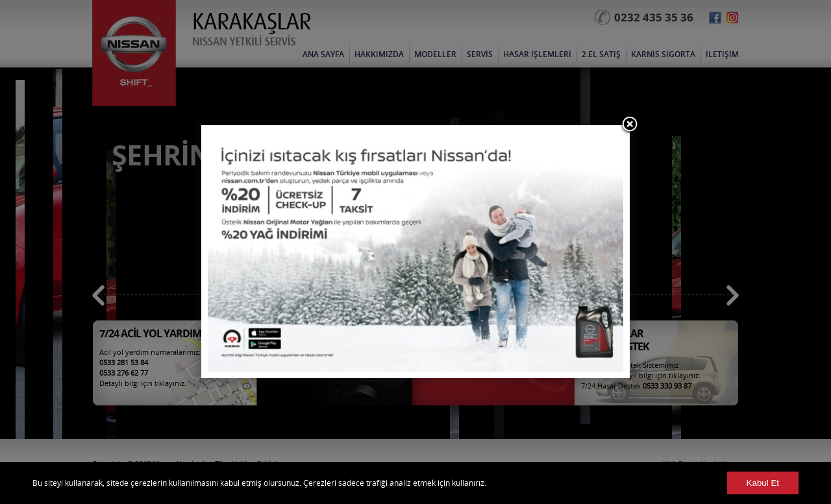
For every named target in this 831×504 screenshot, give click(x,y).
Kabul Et (763, 483)
